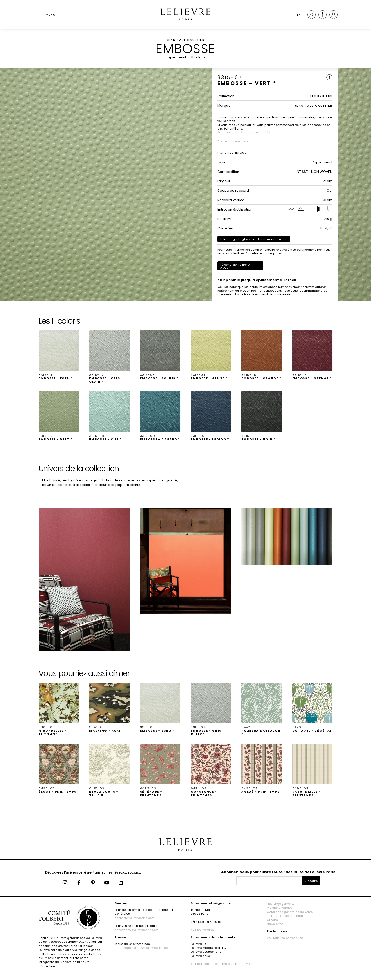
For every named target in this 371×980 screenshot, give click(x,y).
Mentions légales (280, 908)
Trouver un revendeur (233, 141)
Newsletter (275, 924)
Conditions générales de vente (290, 912)
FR (293, 15)
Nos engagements (281, 904)
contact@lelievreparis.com (135, 918)
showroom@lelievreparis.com (137, 930)
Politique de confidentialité (287, 916)
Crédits (272, 920)
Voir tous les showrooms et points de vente (222, 964)
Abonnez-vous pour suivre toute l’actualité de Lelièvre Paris (278, 872)
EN (299, 15)
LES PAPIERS (321, 96)
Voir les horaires (203, 930)
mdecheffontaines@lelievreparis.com (143, 948)
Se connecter (227, 132)
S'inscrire (311, 881)
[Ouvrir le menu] (44, 15)
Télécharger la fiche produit (235, 266)
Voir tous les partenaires (285, 938)
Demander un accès (255, 132)
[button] (59, 355)
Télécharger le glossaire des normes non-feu (254, 239)
